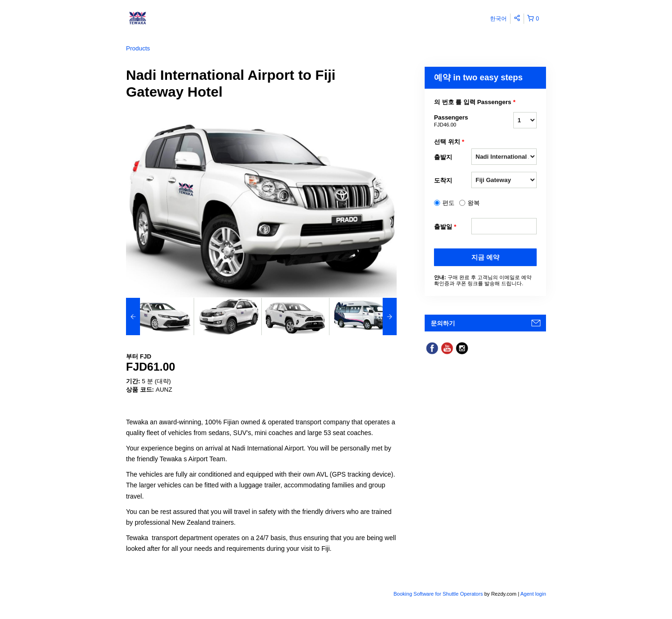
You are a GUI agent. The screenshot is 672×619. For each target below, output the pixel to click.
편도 (448, 203)
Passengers (453, 121)
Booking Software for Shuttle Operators (439, 594)
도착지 (443, 180)
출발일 (445, 227)
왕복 (474, 203)
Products (138, 48)
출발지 (443, 157)
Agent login (533, 594)
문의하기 (443, 323)
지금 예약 (485, 257)
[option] (160, 317)
